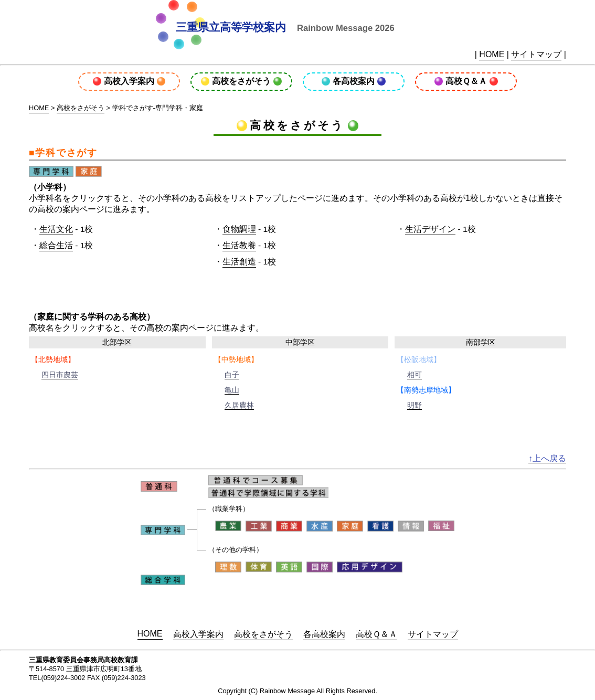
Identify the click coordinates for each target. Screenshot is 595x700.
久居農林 (239, 405)
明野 (415, 405)
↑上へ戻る (547, 458)
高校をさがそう (241, 81)
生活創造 (239, 262)
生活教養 (239, 245)
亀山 (232, 390)
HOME (492, 54)
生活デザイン (430, 229)
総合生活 (56, 245)
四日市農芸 (60, 375)
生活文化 (56, 229)
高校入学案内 (129, 81)
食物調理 (239, 229)
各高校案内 (354, 81)
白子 (232, 375)
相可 (415, 375)
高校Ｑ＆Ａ (466, 81)
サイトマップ (536, 54)
